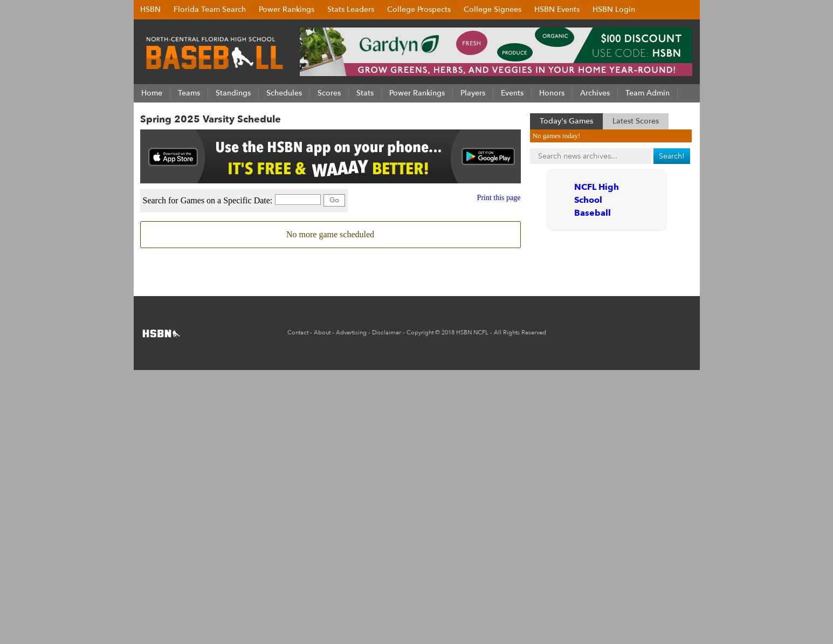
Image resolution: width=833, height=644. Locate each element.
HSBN (150, 9)
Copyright (420, 333)
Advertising (351, 333)
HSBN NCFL (472, 333)
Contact (298, 333)
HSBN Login (614, 9)
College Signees (493, 9)
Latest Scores (636, 121)
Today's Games (566, 121)
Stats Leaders (351, 9)
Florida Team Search (210, 9)
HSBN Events (557, 9)
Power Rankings (287, 9)
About (322, 333)
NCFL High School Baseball (597, 200)
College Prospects (419, 9)
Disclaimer (387, 333)
